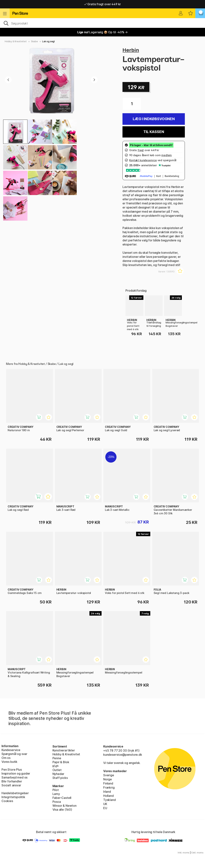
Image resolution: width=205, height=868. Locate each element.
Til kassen (154, 132)
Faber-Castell (62, 798)
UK (105, 804)
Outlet (57, 770)
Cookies (7, 801)
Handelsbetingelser (15, 793)
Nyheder (58, 774)
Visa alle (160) (62, 810)
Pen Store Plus (12, 770)
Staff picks (60, 778)
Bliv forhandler (12, 781)
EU (105, 808)
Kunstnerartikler (64, 750)
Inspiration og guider (16, 773)
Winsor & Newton (65, 806)
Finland (108, 783)
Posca (57, 802)
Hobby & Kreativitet (16, 41)
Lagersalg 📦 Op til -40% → (102, 32)
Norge (108, 779)
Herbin (131, 50)
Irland (107, 792)
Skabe (34, 41)
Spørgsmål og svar (14, 754)
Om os (6, 758)
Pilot (56, 790)
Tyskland (110, 800)
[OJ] (102, 23)
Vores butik (9, 762)
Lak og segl (48, 41)
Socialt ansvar (11, 785)
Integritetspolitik (13, 797)
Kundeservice (11, 750)
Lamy (56, 794)
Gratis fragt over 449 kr (102, 4)
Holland (108, 796)
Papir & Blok (61, 762)
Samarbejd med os (14, 777)
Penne (57, 758)
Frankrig (109, 787)
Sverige (109, 775)
